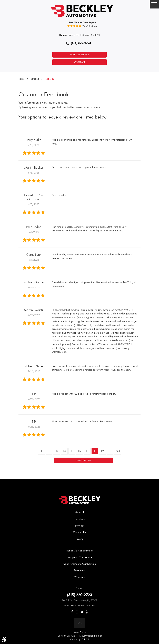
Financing (79, 570)
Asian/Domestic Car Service (79, 564)
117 (87, 451)
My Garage (79, 62)
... (49, 451)
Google (77, 612)
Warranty (80, 577)
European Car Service (80, 557)
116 (79, 451)
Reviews (35, 79)
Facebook (72, 612)
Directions (79, 519)
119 (102, 451)
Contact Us (79, 532)
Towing (80, 539)
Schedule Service (80, 55)
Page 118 (49, 79)
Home (22, 79)
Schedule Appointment (79, 551)
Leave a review (83, 460)
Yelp (87, 612)
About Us (80, 512)
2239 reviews (90, 26)
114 (64, 451)
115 (72, 451)
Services (80, 526)
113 (57, 451)
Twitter (82, 612)
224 (118, 451)
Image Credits (80, 632)
